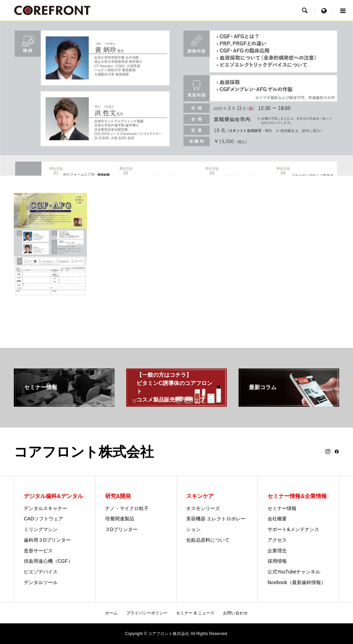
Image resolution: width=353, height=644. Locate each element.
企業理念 (277, 551)
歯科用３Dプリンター (47, 540)
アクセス (277, 540)
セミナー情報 (282, 508)
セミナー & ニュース (195, 613)
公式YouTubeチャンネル (294, 572)
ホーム (111, 613)
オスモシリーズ (203, 508)
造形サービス (38, 551)
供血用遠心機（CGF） (48, 561)
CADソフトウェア (43, 519)
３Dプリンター (121, 529)
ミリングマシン (41, 529)
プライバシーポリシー (147, 613)
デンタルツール (41, 582)
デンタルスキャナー (46, 508)
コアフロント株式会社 (84, 452)
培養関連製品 (120, 519)
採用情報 (277, 561)
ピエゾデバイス (41, 572)
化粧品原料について (208, 540)
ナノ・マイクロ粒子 (127, 508)
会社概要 (277, 519)
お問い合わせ (235, 613)
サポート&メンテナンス (293, 529)
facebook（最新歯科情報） (297, 582)
